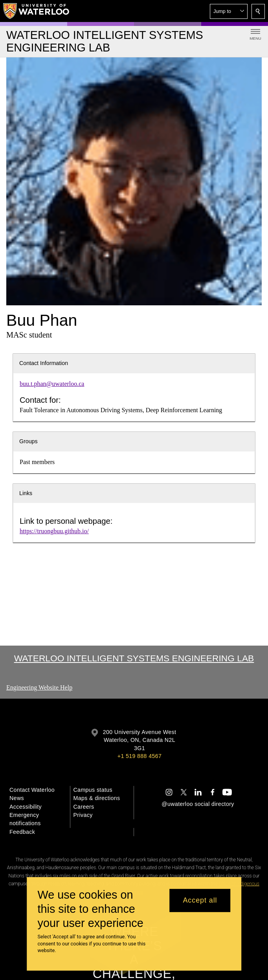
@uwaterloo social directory (198, 804)
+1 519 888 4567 (140, 756)
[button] (229, 11)
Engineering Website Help (39, 687)
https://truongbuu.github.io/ (54, 531)
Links (26, 493)
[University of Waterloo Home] (37, 11)
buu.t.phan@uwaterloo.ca (52, 384)
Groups (28, 441)
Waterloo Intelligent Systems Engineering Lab (134, 658)
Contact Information (44, 363)
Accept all (200, 900)
